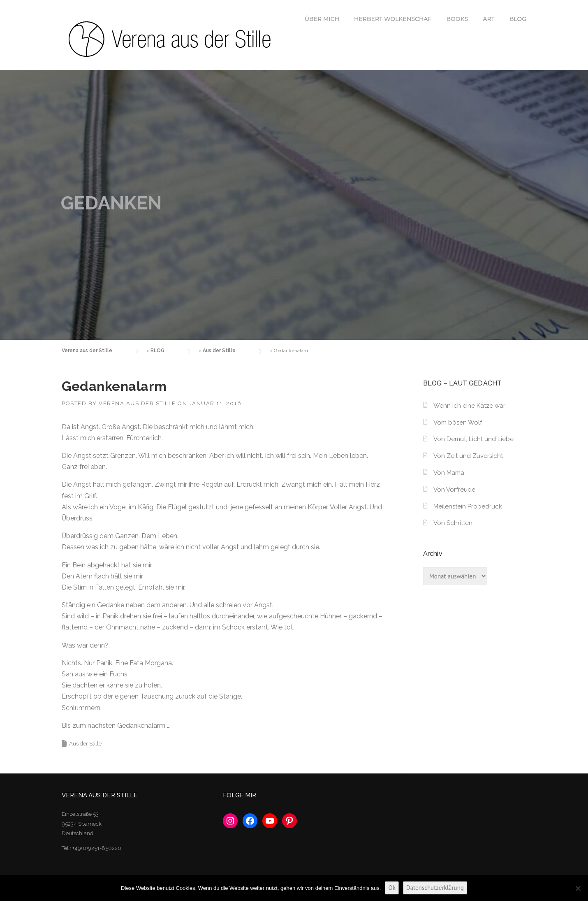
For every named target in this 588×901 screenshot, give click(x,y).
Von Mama (449, 473)
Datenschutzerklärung (435, 888)
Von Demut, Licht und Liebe (473, 439)
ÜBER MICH (322, 19)
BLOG (518, 19)
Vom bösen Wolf (458, 423)
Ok (392, 888)
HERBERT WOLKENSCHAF (393, 19)
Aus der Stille (85, 744)
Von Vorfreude (454, 490)
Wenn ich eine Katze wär (469, 406)
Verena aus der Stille (137, 403)
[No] (578, 888)
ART (489, 19)
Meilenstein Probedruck (468, 506)
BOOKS (457, 19)
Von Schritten (453, 523)
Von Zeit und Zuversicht (468, 456)
